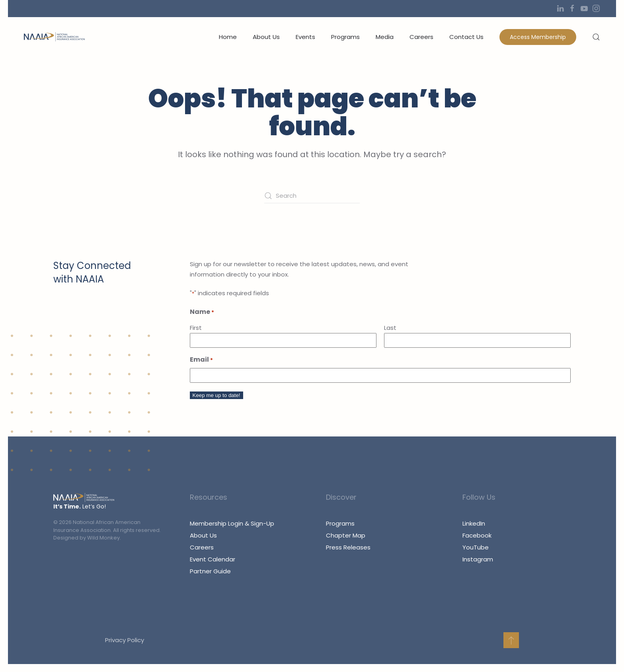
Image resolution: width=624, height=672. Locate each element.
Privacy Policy (124, 640)
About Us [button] (266, 37)
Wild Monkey (103, 538)
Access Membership (538, 37)
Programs (345, 37)
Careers (421, 37)
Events (305, 37)
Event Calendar (213, 559)
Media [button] (385, 37)
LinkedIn (474, 523)
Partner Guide (210, 571)
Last (390, 328)
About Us (203, 535)
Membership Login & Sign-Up (232, 523)
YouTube (476, 547)
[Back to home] (54, 37)
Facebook (477, 535)
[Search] (312, 196)
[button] (596, 37)
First (196, 328)
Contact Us (466, 37)
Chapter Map (346, 535)
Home (228, 37)
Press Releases (348, 547)
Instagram (478, 559)
